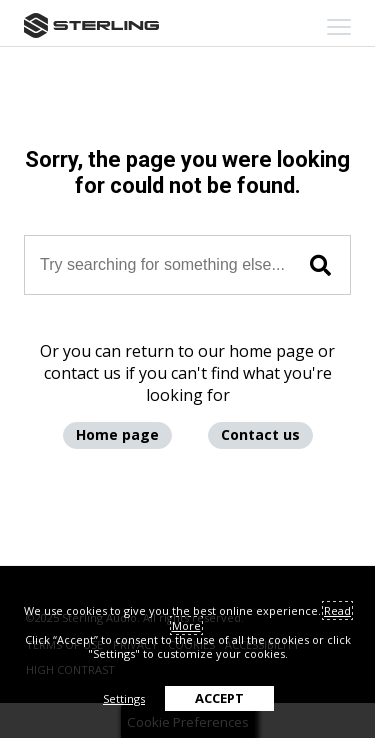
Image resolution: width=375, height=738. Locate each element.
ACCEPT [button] (219, 698)
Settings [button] (124, 698)
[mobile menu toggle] (339, 27)
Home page (117, 434)
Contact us (260, 434)
